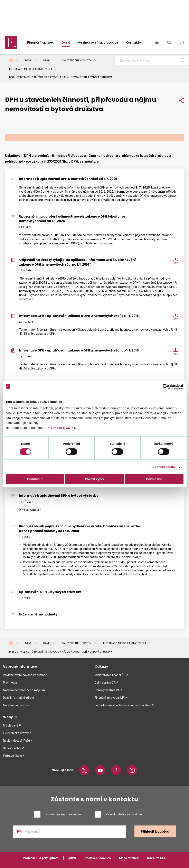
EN (182, 42)
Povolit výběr (94, 479)
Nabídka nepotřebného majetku (24, 690)
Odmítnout (35, 479)
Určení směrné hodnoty (38, 614)
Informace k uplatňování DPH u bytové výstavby (59, 496)
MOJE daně (11, 725)
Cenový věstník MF (107, 690)
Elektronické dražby (16, 733)
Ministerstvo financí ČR (110, 675)
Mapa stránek (129, 858)
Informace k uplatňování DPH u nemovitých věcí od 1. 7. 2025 (68, 179)
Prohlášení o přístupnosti (41, 858)
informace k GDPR (60, 428)
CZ (169, 42)
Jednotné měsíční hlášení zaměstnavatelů (123, 705)
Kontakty (133, 42)
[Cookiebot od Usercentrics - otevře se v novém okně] (166, 387)
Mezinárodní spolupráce (98, 42)
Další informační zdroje (18, 698)
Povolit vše (154, 479)
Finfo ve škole (12, 756)
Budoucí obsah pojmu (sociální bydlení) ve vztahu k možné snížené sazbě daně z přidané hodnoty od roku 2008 (79, 529)
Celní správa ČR (105, 683)
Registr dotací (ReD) (16, 741)
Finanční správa (41, 42)
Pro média (10, 683)
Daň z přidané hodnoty (76, 61)
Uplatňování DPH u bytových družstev (50, 592)
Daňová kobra (12, 748)
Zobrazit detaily (164, 467)
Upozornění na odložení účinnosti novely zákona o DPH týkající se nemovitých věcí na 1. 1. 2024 (72, 219)
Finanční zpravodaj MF (110, 698)
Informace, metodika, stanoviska (31, 69)
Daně (66, 42)
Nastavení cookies (98, 858)
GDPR (72, 858)
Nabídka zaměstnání (17, 705)
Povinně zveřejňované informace (25, 675)
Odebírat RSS (157, 858)
